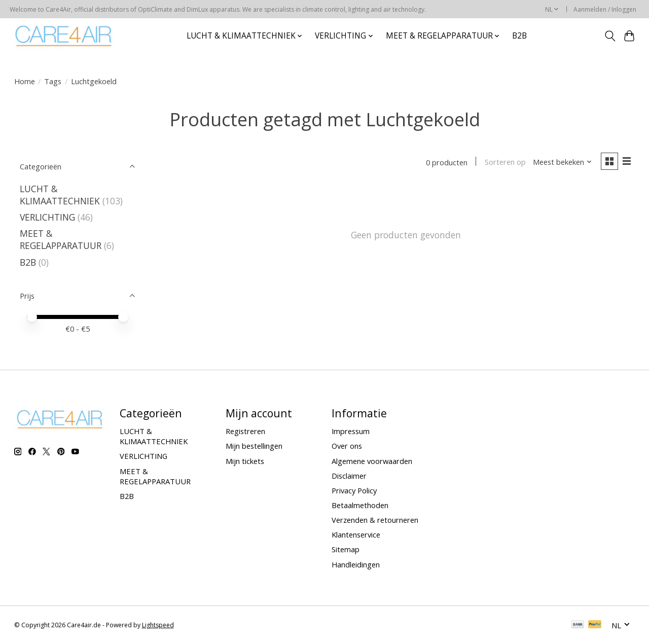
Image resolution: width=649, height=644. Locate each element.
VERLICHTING (47, 217)
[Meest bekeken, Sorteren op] (562, 162)
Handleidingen (356, 564)
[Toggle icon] (610, 36)
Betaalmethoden (360, 505)
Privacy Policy (354, 490)
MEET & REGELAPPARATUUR (61, 239)
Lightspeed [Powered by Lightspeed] (158, 625)
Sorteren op (505, 162)
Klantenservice (356, 534)
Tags (53, 81)
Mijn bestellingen (254, 446)
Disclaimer (349, 476)
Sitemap (346, 549)
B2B (519, 36)
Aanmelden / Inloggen (605, 9)
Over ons (347, 446)
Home (25, 81)
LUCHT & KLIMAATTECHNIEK (60, 195)
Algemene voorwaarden (372, 461)
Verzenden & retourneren (375, 520)
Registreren (245, 431)
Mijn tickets (245, 461)
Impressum (351, 431)
